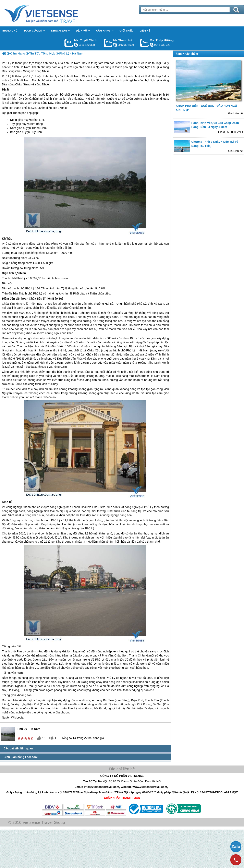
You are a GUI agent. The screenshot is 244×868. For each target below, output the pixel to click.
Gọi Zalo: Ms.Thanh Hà (108, 43)
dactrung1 (151, 45)
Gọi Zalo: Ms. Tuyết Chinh (69, 43)
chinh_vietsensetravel (76, 45)
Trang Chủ (51, 13)
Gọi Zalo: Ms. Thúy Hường (144, 43)
